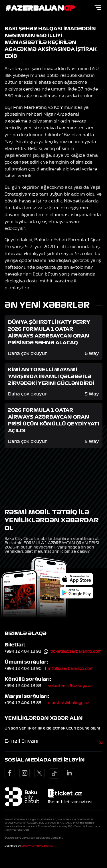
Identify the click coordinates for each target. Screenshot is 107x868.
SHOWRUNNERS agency (37, 846)
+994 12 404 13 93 (23, 652)
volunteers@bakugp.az (70, 686)
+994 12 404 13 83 (23, 686)
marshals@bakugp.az (68, 703)
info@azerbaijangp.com (71, 669)
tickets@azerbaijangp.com (76, 652)
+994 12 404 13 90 (23, 669)
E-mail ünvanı (22, 741)
